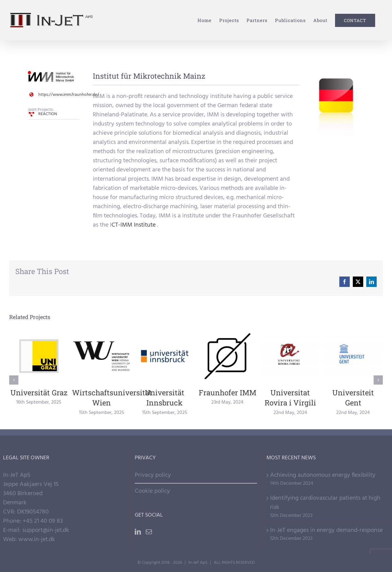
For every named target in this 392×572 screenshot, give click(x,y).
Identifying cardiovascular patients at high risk (325, 503)
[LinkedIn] (138, 532)
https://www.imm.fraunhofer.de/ (69, 95)
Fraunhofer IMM (228, 393)
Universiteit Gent (353, 398)
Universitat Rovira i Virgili (290, 398)
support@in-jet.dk (46, 530)
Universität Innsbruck (165, 398)
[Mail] (149, 532)
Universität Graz (39, 393)
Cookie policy (152, 491)
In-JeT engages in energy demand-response (326, 530)
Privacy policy (153, 475)
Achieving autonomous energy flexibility (323, 475)
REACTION (48, 114)
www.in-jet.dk (37, 540)
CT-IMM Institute (134, 225)
